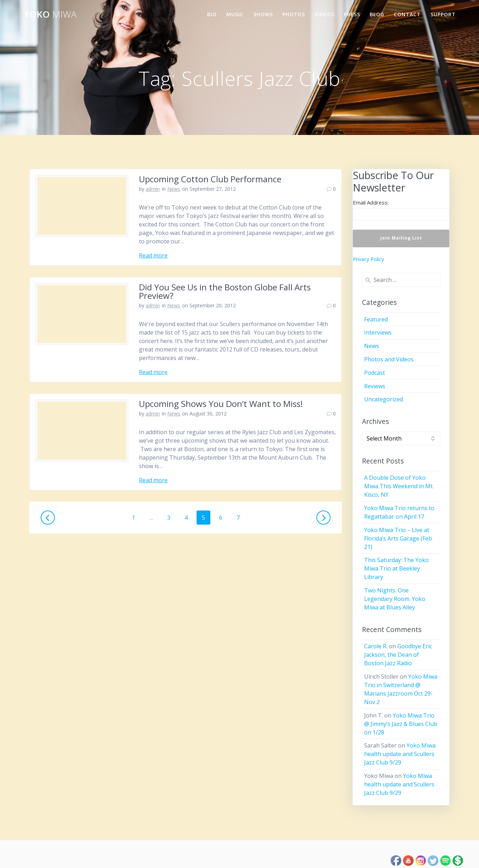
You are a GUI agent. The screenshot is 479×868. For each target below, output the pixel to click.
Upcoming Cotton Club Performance (210, 179)
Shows (263, 14)
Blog (377, 14)
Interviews (378, 332)
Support (443, 14)
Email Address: (371, 202)
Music (235, 14)
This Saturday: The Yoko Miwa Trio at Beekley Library (396, 568)
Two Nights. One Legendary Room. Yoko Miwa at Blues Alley (395, 599)
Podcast (375, 373)
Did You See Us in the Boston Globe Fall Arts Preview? (225, 291)
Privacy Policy (368, 259)
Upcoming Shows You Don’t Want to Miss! (221, 404)
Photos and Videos (389, 359)
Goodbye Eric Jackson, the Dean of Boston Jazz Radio (398, 655)
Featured (376, 319)
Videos (325, 14)
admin (153, 189)
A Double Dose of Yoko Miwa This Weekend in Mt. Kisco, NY (399, 486)
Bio (212, 14)
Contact (407, 14)
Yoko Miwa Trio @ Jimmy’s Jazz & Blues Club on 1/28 (401, 724)
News (174, 189)
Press (352, 14)
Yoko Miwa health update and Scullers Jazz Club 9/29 (400, 754)
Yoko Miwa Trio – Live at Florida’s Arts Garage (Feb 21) (398, 538)
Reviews (375, 386)
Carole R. (376, 646)
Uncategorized (384, 399)
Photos (294, 14)
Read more (153, 255)
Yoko (50, 14)
